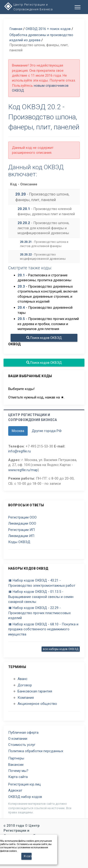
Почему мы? (18, 771)
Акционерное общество (37, 704)
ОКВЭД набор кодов (25, 797)
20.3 (21, 286)
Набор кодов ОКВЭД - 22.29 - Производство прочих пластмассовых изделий (39, 613)
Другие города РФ (47, 431)
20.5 (21, 319)
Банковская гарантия (35, 691)
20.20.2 (24, 223)
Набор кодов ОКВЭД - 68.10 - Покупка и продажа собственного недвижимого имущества (43, 629)
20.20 (21, 194)
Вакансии (16, 765)
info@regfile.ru (19, 451)
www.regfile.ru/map (23, 470)
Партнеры (16, 758)
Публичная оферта (23, 733)
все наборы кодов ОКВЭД (61, 649)
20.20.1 (24, 209)
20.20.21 (26, 242)
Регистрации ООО (22, 517)
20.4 (21, 308)
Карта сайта (18, 777)
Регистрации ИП (21, 530)
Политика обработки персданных (36, 751)
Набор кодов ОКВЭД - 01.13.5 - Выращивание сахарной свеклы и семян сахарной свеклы (41, 597)
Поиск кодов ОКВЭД (44, 338)
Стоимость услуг (22, 745)
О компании (18, 739)
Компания (26, 698)
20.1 (21, 275)
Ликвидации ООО (22, 523)
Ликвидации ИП (21, 536)
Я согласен (28, 856)
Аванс (23, 679)
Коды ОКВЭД (19, 542)
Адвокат (15, 790)
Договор (25, 685)
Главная (16, 29)
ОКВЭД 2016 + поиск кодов (48, 29)
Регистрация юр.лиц (25, 784)
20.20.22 (26, 254)
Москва (18, 431)
